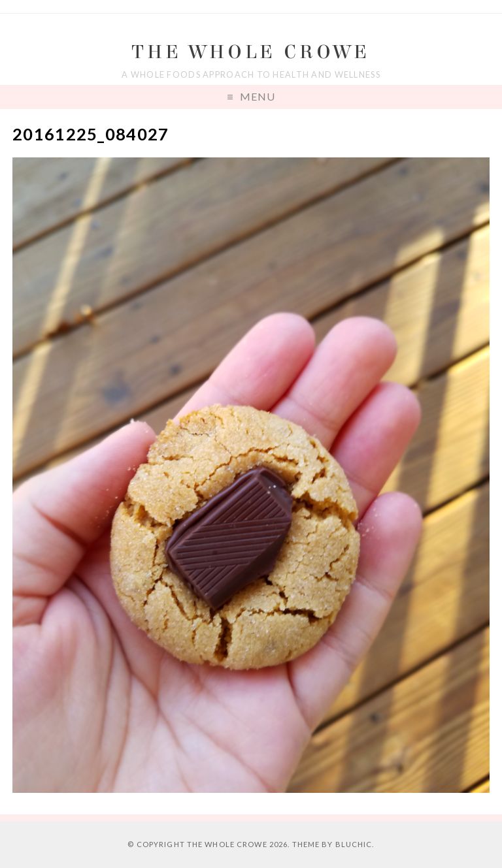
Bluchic (354, 844)
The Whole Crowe (251, 52)
